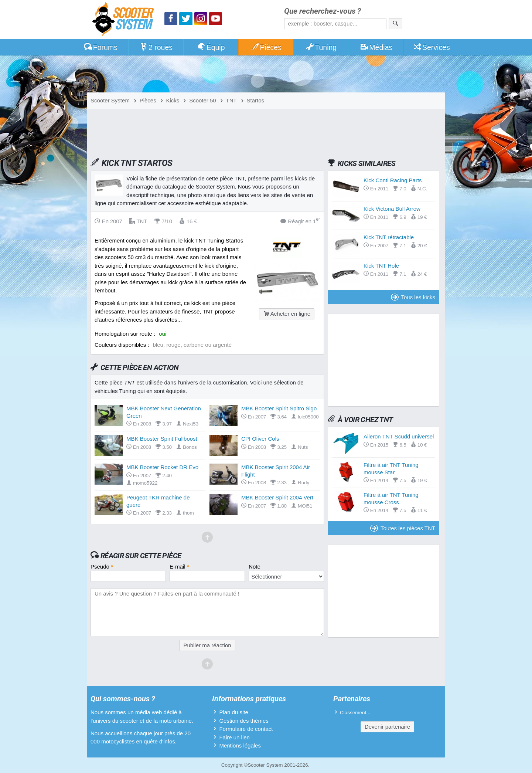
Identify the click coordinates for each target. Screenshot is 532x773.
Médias (376, 47)
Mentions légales (240, 745)
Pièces (266, 47)
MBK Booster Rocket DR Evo (162, 467)
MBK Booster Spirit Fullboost (162, 439)
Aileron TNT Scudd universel (399, 436)
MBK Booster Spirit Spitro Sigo (279, 408)
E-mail (179, 567)
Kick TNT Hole (381, 266)
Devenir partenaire (387, 727)
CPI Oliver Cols (260, 439)
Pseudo (102, 567)
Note (255, 567)
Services (431, 47)
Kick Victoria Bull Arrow (392, 209)
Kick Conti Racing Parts (393, 180)
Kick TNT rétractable (389, 237)
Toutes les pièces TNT (403, 528)
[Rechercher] (395, 24)
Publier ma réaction (207, 645)
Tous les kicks (413, 297)
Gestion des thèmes (244, 721)
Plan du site (233, 712)
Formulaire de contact (246, 729)
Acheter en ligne (287, 314)
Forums (100, 47)
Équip (211, 47)
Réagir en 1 (300, 221)
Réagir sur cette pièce (141, 556)
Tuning (321, 47)
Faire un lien (234, 737)
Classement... (355, 713)
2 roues (156, 47)
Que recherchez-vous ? (323, 11)
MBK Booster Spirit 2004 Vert (277, 497)
